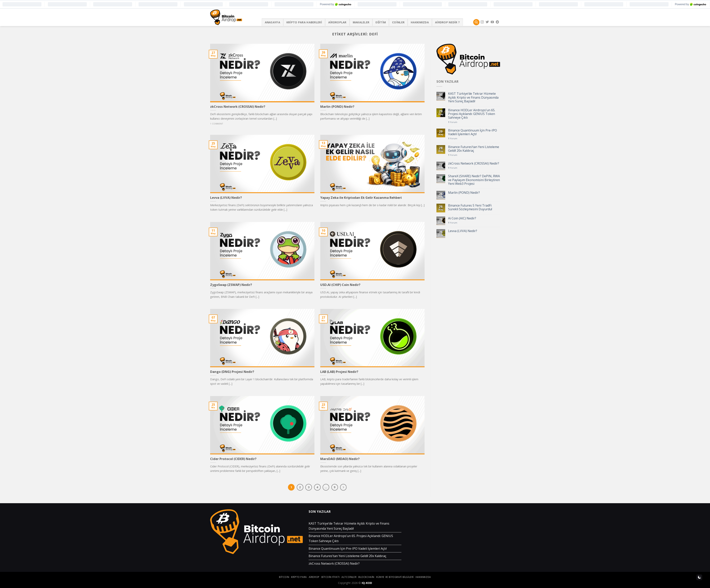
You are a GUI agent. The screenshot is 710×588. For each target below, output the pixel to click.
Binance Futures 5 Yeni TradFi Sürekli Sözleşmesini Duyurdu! (470, 207)
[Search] (476, 22)
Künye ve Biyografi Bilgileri (395, 577)
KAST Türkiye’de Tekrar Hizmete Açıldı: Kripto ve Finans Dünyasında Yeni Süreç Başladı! (473, 97)
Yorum (453, 122)
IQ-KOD (367, 583)
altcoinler (349, 577)
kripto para (299, 577)
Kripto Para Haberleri (304, 22)
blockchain (366, 577)
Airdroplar (337, 22)
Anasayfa (273, 22)
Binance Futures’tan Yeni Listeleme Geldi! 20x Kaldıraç (474, 149)
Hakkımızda (420, 22)
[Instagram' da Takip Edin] (482, 22)
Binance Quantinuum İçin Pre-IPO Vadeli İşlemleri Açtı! (473, 132)
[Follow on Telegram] (497, 22)
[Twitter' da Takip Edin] (487, 22)
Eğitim (381, 22)
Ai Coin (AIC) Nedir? (462, 218)
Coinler (398, 22)
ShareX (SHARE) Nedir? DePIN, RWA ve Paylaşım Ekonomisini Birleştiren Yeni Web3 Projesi (474, 180)
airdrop (314, 577)
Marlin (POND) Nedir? (464, 193)
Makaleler (361, 22)
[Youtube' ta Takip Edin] (492, 22)
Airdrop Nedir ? (447, 22)
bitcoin (284, 577)
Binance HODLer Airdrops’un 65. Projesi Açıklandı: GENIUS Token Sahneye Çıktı (472, 114)
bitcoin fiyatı (331, 577)
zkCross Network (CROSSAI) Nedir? (474, 163)
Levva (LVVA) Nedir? (463, 231)
